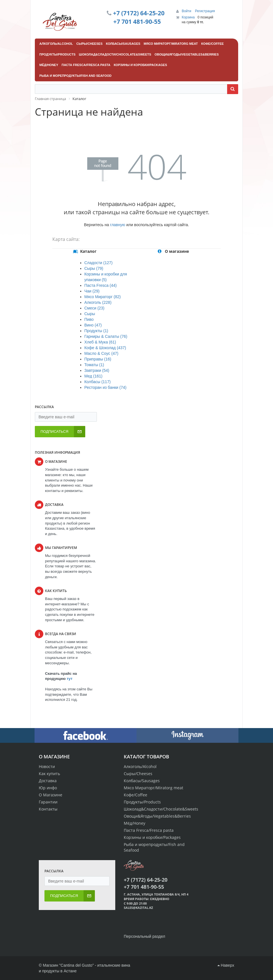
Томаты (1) (94, 365)
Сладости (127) (99, 263)
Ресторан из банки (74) (105, 387)
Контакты (48, 809)
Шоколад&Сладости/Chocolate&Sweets (161, 809)
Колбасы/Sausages (142, 781)
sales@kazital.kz (138, 908)
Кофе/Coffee (136, 795)
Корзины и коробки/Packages (152, 837)
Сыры (90, 314)
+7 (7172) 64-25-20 (139, 13)
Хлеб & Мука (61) (100, 342)
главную (118, 225)
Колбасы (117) (98, 382)
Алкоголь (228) (98, 302)
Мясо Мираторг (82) (103, 297)
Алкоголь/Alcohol (140, 766)
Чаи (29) (92, 291)
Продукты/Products (142, 802)
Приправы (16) (98, 359)
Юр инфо (48, 788)
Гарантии (48, 802)
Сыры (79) (94, 268)
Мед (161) (93, 376)
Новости (47, 766)
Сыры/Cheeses (138, 774)
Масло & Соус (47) (101, 353)
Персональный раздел (144, 936)
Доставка (48, 781)
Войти (187, 11)
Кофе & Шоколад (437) (105, 348)
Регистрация (205, 11)
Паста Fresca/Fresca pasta (149, 830)
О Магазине (51, 795)
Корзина (188, 17)
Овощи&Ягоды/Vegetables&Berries (157, 816)
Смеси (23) (94, 308)
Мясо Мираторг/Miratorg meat (153, 788)
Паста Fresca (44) (101, 285)
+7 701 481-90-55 (137, 22)
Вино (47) (93, 325)
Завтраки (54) (97, 370)
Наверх (226, 965)
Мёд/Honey (135, 823)
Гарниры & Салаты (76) (106, 336)
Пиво (89, 319)
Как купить (49, 774)
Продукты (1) (96, 331)
